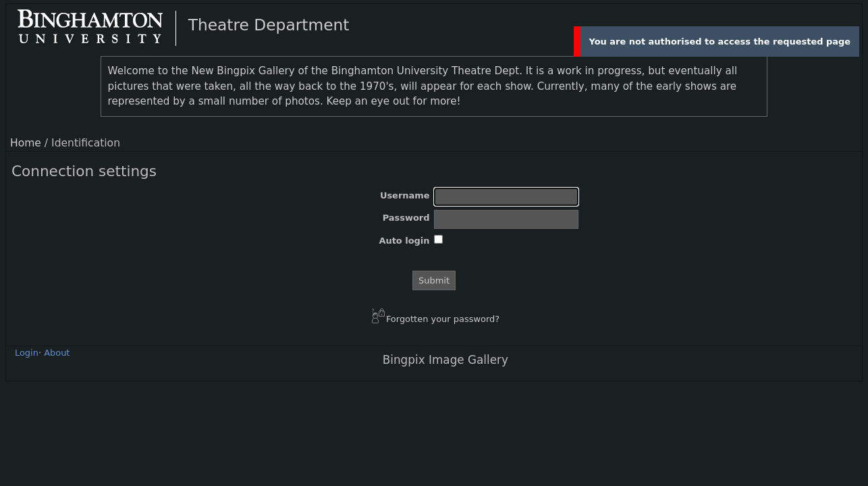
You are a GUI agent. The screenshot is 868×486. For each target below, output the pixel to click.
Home (26, 143)
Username (405, 195)
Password (406, 218)
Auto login (404, 241)
